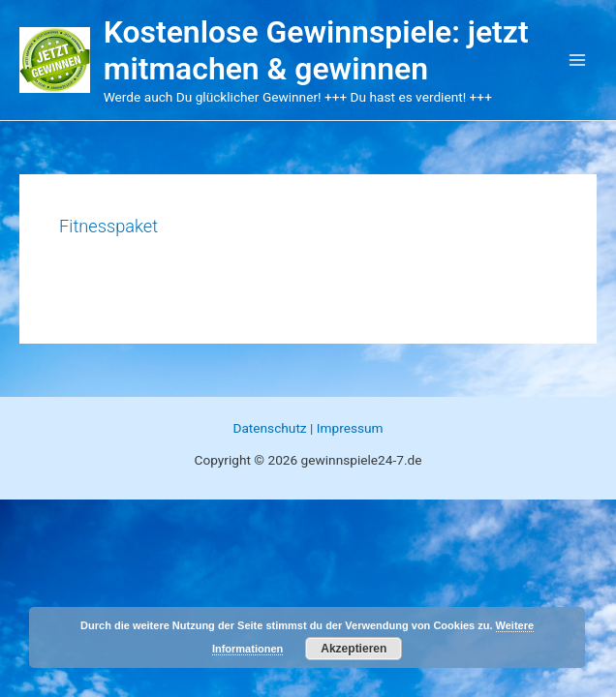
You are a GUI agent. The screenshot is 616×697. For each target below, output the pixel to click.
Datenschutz (269, 428)
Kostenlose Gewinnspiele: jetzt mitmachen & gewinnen (316, 50)
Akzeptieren (354, 649)
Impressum (350, 428)
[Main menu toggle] (578, 61)
